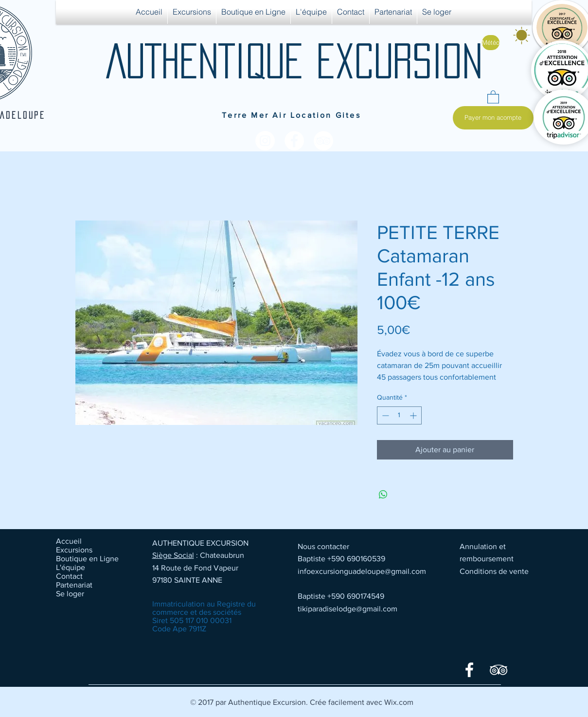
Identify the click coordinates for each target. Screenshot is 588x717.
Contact (69, 576)
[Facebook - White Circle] (294, 141)
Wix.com (399, 702)
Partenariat (74, 585)
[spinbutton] (399, 415)
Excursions (74, 550)
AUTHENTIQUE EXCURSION (294, 61)
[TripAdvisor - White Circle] (323, 141)
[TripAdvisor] (499, 670)
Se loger (70, 594)
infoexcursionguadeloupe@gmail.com (362, 571)
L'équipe (71, 567)
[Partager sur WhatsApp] (383, 495)
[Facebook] (469, 670)
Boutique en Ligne (87, 559)
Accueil (69, 541)
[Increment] (414, 415)
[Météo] (491, 43)
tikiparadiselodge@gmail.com (347, 609)
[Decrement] (384, 415)
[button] (493, 97)
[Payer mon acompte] (493, 118)
